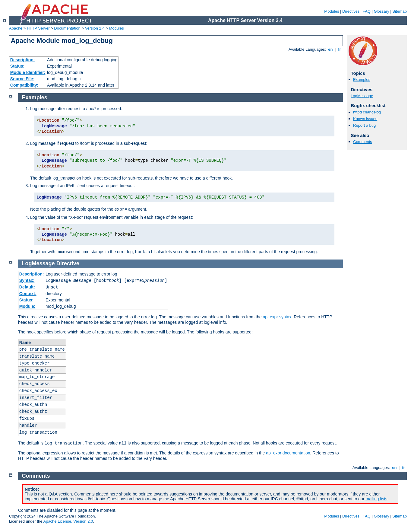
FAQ (367, 11)
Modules (332, 11)
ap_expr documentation (288, 453)
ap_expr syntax (277, 317)
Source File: (22, 79)
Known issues (365, 119)
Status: (17, 66)
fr (340, 49)
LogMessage (362, 96)
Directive (68, 263)
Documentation (67, 28)
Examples (362, 80)
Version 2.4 (95, 28)
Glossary (381, 11)
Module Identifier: (28, 72)
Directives (351, 11)
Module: (27, 306)
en (330, 49)
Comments (363, 142)
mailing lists (376, 499)
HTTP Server (38, 28)
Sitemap (400, 11)
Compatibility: (24, 85)
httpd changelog (367, 112)
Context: (28, 294)
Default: (27, 287)
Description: (23, 60)
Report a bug (364, 125)
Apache (16, 28)
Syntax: (27, 280)
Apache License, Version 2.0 (68, 521)
